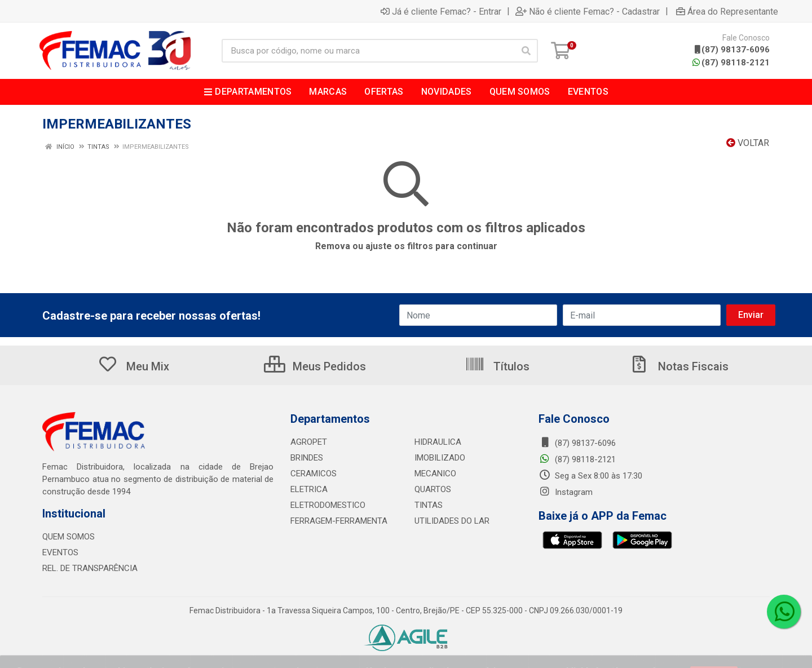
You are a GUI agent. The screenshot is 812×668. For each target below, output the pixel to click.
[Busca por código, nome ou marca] (368, 51)
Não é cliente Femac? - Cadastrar (588, 11)
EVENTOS (60, 552)
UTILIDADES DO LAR (452, 521)
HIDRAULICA (438, 442)
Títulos (497, 366)
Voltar (748, 143)
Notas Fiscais (679, 366)
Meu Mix (133, 366)
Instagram (566, 492)
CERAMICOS (314, 474)
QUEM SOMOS (69, 537)
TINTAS (429, 505)
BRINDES (307, 458)
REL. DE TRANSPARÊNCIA (90, 568)
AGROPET (309, 442)
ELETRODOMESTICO (328, 505)
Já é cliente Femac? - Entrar (441, 11)
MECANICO (435, 474)
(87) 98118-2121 (731, 63)
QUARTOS (433, 489)
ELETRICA (309, 489)
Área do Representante (727, 11)
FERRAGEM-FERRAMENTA (339, 521)
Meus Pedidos (315, 366)
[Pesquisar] (526, 51)
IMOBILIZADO (440, 458)
